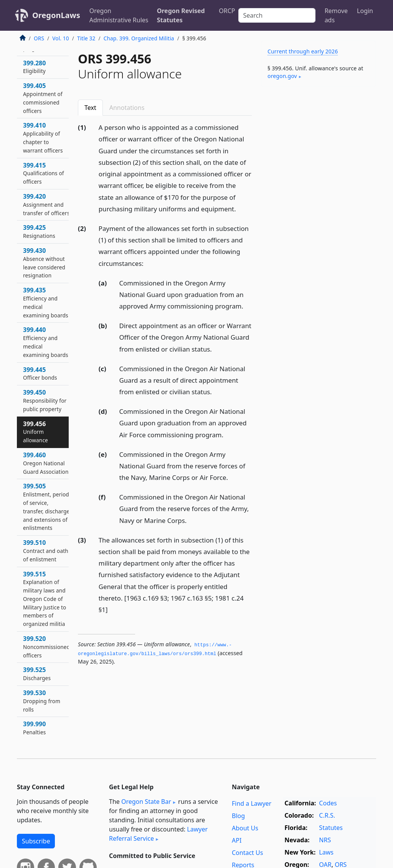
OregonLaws (56, 15)
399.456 (36, 432)
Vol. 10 (60, 38)
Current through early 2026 (303, 51)
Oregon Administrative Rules (119, 15)
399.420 (46, 204)
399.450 (45, 400)
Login (365, 11)
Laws (326, 852)
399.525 (37, 674)
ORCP (227, 11)
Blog (238, 816)
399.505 (46, 507)
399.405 (43, 98)
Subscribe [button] (36, 841)
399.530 (42, 701)
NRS (325, 840)
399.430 (44, 263)
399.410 (43, 137)
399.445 (40, 373)
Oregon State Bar (146, 802)
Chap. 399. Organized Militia (139, 38)
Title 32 (86, 38)
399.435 (46, 302)
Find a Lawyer (252, 803)
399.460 (46, 463)
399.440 (46, 342)
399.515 (45, 599)
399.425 (39, 231)
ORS (39, 38)
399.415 (44, 173)
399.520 (46, 647)
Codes (328, 803)
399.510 (46, 551)
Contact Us (247, 853)
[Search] (277, 15)
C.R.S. (327, 815)
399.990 (34, 728)
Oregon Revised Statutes (181, 15)
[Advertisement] (319, 146)
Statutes (331, 828)
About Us (245, 828)
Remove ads (336, 15)
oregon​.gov (282, 76)
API (237, 840)
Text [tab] (90, 108)
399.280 (34, 67)
